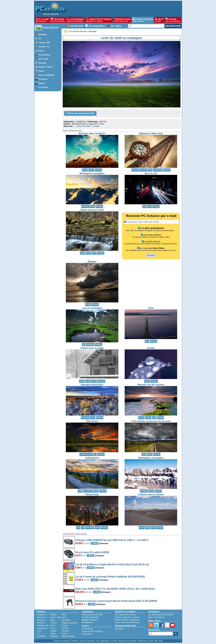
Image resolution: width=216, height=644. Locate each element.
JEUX (159, 20)
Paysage (42, 63)
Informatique (44, 55)
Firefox (53, 626)
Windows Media (68, 636)
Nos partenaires (103, 641)
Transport (43, 79)
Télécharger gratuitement (80, 113)
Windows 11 (42, 615)
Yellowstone (92, 458)
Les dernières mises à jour (92, 615)
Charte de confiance (62, 641)
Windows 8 (41, 620)
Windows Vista (43, 626)
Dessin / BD (44, 43)
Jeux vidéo (43, 59)
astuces (133, 615)
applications (124, 615)
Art (40, 39)
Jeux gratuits (87, 634)
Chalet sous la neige (92, 348)
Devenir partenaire (87, 641)
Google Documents (69, 623)
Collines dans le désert (151, 494)
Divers (41, 51)
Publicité (75, 641)
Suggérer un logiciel (90, 620)
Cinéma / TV (44, 47)
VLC (39, 634)
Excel (64, 617)
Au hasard (43, 87)
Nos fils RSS (77, 26)
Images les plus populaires (92, 631)
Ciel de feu (92, 421)
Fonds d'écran (50, 28)
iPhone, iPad (55, 617)
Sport (41, 71)
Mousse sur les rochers (151, 385)
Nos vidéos (116, 26)
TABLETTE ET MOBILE (99, 20)
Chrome (53, 623)
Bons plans (119, 629)
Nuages (92, 261)
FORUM (173, 20)
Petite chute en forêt (92, 210)
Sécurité (65, 631)
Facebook (54, 636)
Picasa (64, 634)
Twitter (53, 634)
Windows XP (42, 628)
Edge (52, 620)
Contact (114, 641)
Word (64, 615)
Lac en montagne (92, 308)
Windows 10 (42, 617)
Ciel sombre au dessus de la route (151, 421)
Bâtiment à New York (151, 133)
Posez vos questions (156, 617)
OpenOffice (66, 620)
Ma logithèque (87, 622)
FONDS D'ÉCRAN (143, 20)
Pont (151, 308)
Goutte (151, 348)
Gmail (52, 628)
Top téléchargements (90, 617)
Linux (39, 631)
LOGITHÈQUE (75, 20)
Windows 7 (41, 623)
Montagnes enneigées (92, 173)
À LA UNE (42, 20)
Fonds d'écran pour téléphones (127, 622)
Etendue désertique (92, 385)
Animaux (43, 34)
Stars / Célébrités (46, 75)
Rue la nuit (151, 173)
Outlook (53, 631)
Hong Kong (92, 494)
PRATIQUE (58, 20)
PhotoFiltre (41, 636)
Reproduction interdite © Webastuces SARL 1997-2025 (141, 641)
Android (53, 615)
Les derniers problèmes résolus (161, 615)
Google (65, 626)
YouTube (65, 628)
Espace (42, 83)
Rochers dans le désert (92, 133)
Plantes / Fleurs (46, 67)
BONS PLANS (122, 20)
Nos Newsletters (97, 26)
